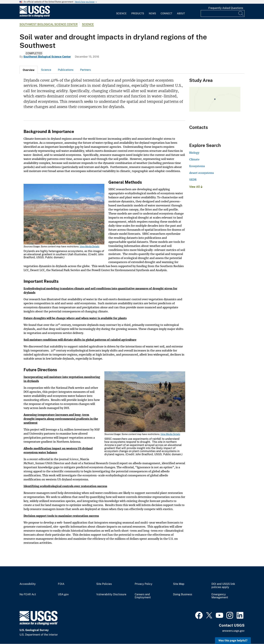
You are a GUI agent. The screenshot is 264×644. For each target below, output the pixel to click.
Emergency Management (220, 596)
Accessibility (28, 584)
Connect (166, 13)
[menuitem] (121, 11)
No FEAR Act (28, 594)
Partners (85, 70)
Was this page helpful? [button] (233, 641)
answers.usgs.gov (233, 631)
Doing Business (183, 594)
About (181, 13)
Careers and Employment (143, 596)
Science (121, 13)
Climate (194, 159)
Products (138, 13)
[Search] (241, 13)
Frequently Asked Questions (226, 8)
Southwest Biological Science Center (49, 24)
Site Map (179, 584)
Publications (66, 70)
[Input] (223, 13)
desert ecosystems (202, 173)
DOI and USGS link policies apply (223, 586)
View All (196, 187)
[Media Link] (64, 214)
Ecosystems (197, 166)
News (152, 13)
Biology (194, 153)
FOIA (61, 584)
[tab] (29, 70)
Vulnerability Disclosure (111, 594)
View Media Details (89, 247)
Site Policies (104, 584)
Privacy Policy (144, 584)
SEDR (193, 180)
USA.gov (63, 594)
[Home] (35, 16)
